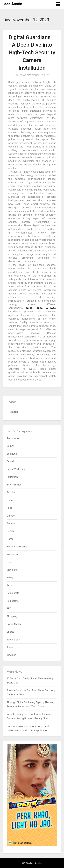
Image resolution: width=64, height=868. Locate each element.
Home (10, 539)
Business (12, 454)
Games (11, 516)
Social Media (14, 624)
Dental (10, 461)
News (10, 578)
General (11, 523)
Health (10, 531)
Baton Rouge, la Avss (41, 308)
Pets (9, 585)
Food (10, 508)
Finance (11, 500)
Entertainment (15, 485)
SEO (9, 609)
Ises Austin (13, 4)
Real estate (13, 593)
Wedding (11, 655)
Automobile (13, 438)
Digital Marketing (16, 469)
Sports (10, 632)
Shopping (12, 616)
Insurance (12, 554)
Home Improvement (18, 547)
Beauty (10, 446)
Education (12, 477)
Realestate (13, 601)
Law (9, 562)
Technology (13, 640)
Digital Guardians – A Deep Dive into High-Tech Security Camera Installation (32, 52)
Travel (10, 647)
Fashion (11, 492)
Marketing (12, 570)
